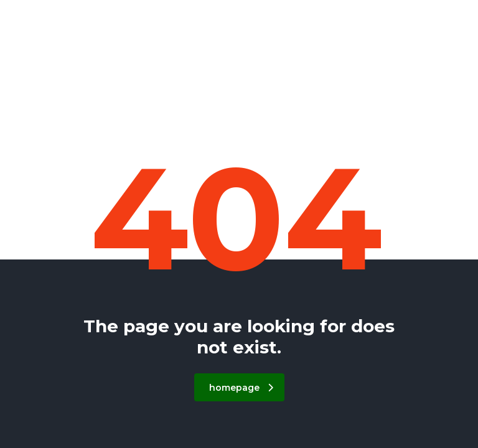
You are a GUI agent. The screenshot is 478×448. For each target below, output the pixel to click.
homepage (241, 388)
